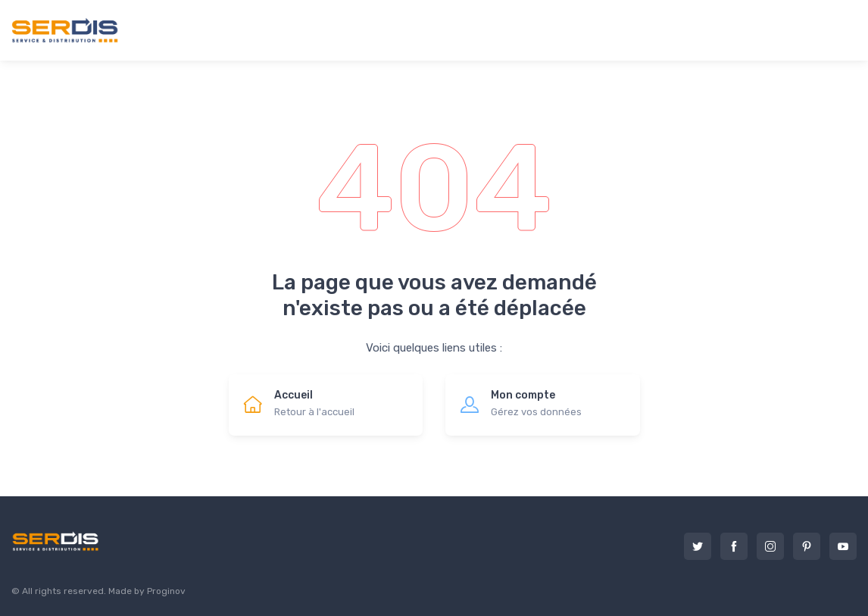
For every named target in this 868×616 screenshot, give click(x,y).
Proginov (166, 591)
